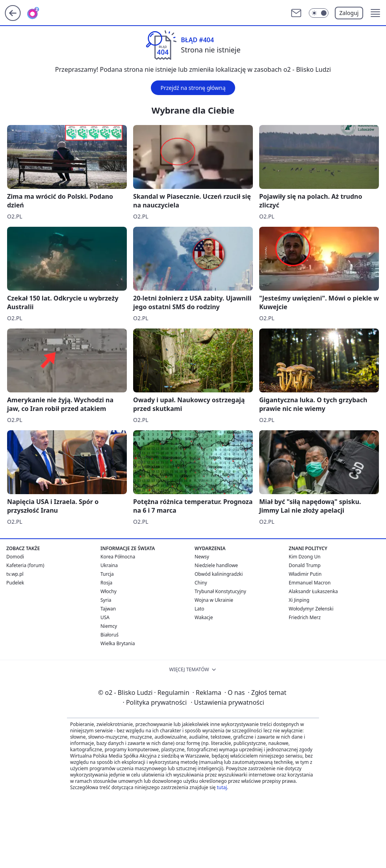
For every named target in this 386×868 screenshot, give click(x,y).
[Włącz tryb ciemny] (319, 13)
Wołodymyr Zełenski (311, 609)
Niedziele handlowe (216, 565)
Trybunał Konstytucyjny (220, 591)
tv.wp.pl (15, 574)
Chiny (201, 583)
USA (105, 617)
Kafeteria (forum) (25, 565)
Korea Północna (118, 557)
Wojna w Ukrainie (214, 600)
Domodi (15, 557)
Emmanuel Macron (310, 583)
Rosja (106, 583)
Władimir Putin (305, 574)
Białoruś (109, 635)
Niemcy (109, 626)
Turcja (107, 574)
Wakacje (204, 617)
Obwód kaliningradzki (219, 574)
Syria (106, 600)
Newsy (202, 557)
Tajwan (108, 609)
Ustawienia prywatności (227, 702)
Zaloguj (349, 13)
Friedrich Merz (305, 617)
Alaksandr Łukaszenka (313, 591)
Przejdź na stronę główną (193, 88)
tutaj (222, 787)
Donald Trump (305, 565)
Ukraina (109, 565)
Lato (199, 609)
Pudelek (15, 583)
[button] (375, 13)
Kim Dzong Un (305, 557)
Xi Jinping (299, 600)
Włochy (109, 591)
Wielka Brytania (118, 643)
